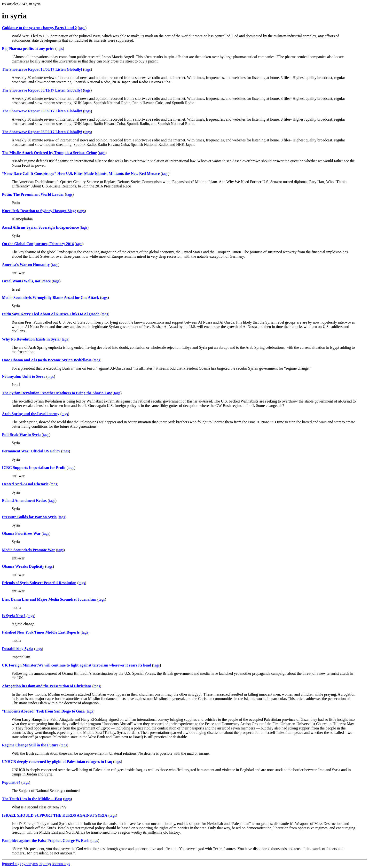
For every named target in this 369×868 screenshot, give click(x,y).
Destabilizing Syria (18, 649)
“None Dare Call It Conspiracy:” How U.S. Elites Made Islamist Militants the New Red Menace (81, 174)
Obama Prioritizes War (21, 533)
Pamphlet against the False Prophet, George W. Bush (46, 841)
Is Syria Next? (14, 616)
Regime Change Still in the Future (30, 745)
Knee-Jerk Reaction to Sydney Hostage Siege (39, 211)
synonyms (30, 864)
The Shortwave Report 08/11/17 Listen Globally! (42, 90)
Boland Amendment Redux (24, 500)
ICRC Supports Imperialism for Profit (34, 468)
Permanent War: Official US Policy (31, 451)
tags (82, 28)
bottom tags (61, 864)
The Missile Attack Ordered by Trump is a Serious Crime (49, 153)
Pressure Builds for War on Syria (29, 517)
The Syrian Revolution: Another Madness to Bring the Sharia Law (57, 393)
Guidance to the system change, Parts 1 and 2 (39, 28)
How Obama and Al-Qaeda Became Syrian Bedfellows (47, 360)
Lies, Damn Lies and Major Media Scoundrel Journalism (49, 599)
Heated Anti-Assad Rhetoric (25, 484)
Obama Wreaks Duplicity (23, 566)
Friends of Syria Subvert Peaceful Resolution (39, 583)
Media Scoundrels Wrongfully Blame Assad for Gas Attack (51, 298)
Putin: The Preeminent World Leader (33, 194)
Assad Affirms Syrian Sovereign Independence (40, 227)
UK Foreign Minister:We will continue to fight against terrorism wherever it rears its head (77, 665)
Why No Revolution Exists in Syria (31, 339)
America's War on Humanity (26, 265)
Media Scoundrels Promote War (28, 550)
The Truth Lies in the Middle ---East (32, 799)
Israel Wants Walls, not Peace (26, 281)
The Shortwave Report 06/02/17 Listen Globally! (42, 132)
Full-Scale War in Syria (21, 435)
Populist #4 (11, 782)
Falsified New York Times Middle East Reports (41, 632)
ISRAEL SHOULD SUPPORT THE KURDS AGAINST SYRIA (55, 815)
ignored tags (12, 864)
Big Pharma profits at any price (28, 49)
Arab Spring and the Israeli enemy (31, 414)
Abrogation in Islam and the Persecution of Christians (47, 686)
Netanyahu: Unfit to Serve (24, 376)
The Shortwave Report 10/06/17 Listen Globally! (42, 69)
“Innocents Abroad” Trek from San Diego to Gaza (43, 711)
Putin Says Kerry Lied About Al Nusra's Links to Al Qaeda (51, 314)
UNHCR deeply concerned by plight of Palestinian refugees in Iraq (57, 762)
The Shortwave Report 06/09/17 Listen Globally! (42, 111)
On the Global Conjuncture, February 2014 (38, 244)
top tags (45, 864)
